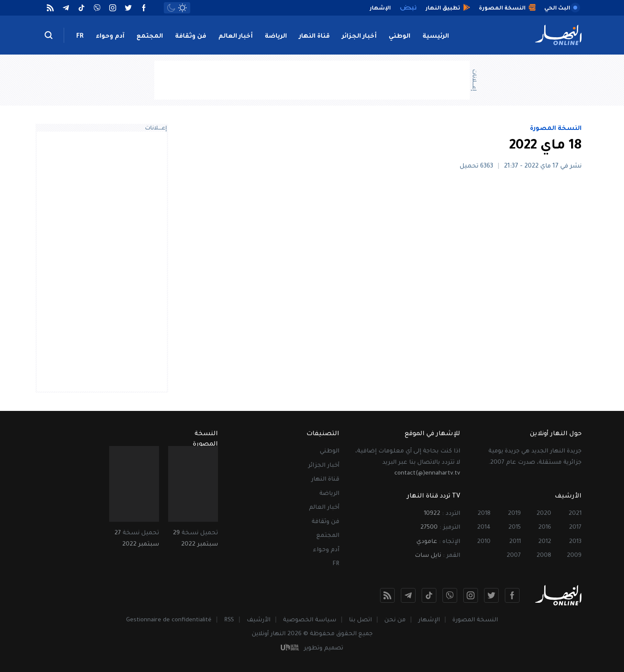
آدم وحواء (110, 37)
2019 (514, 514)
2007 (514, 556)
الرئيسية (436, 37)
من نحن (395, 620)
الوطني (400, 37)
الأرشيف (258, 620)
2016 (545, 528)
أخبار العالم (236, 37)
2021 (575, 514)
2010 (484, 542)
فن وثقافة (191, 37)
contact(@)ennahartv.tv (427, 473)
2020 (544, 514)
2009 (574, 556)
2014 (484, 528)
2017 (575, 528)
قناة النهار (314, 37)
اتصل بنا (360, 620)
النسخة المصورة (556, 129)
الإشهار (429, 620)
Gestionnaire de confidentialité (169, 620)
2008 (544, 556)
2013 (575, 542)
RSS (229, 620)
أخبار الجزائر (359, 37)
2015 (515, 528)
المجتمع (150, 37)
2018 (484, 514)
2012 (545, 542)
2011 (515, 542)
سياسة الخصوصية (310, 620)
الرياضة (276, 37)
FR (80, 37)
